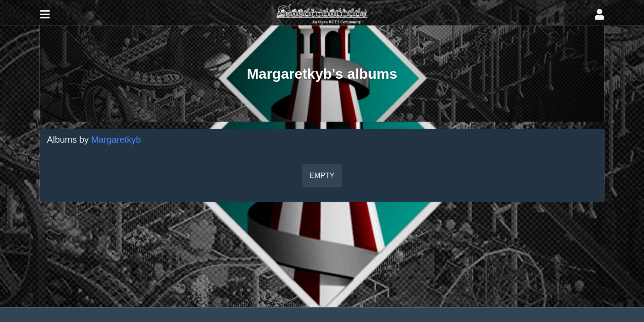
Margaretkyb (116, 140)
